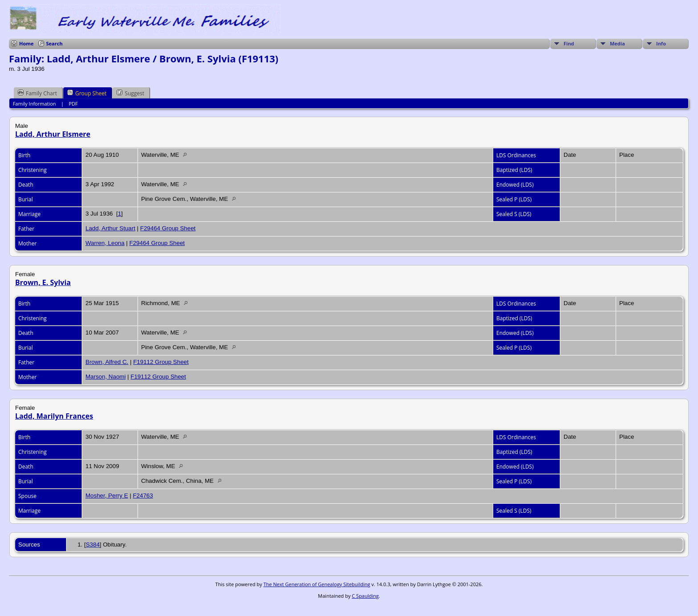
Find (569, 43)
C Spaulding (365, 596)
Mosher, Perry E (107, 496)
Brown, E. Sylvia (43, 282)
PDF (73, 104)
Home (26, 43)
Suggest (130, 93)
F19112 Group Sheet (161, 362)
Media (617, 43)
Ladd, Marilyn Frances (54, 416)
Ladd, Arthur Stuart (110, 228)
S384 (93, 545)
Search (55, 43)
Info (661, 43)
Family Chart (37, 93)
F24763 (143, 496)
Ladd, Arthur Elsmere (53, 134)
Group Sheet (87, 93)
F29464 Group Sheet (168, 228)
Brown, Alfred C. (107, 362)
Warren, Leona (105, 243)
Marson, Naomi (106, 377)
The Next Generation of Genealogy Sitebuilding (317, 584)
